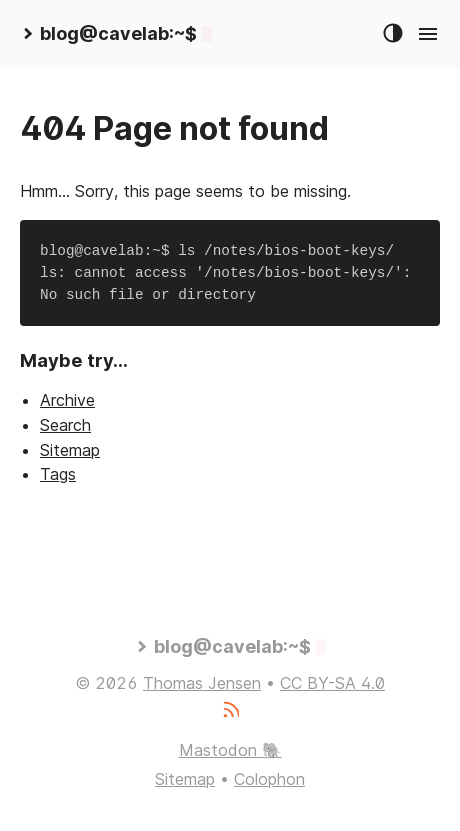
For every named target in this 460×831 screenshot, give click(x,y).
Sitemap (70, 450)
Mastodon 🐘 (230, 750)
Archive (67, 400)
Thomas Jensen (202, 683)
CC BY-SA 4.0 (332, 683)
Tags (58, 474)
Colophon (269, 779)
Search (65, 425)
